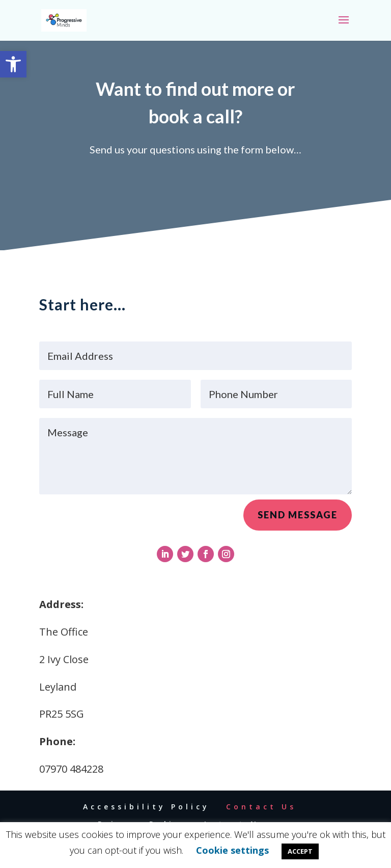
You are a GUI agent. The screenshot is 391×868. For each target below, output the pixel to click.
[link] (13, 64)
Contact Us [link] (261, 807)
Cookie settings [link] (232, 850)
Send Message (298, 518)
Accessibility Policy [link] (146, 807)
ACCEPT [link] (300, 851)
